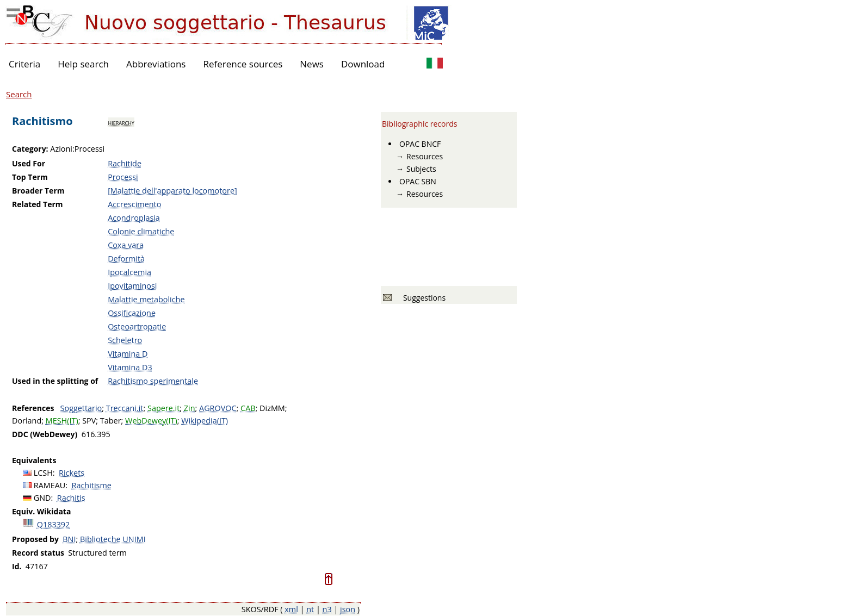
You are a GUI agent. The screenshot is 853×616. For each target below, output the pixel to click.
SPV (89, 421)
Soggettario (81, 408)
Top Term (30, 177)
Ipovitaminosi (132, 286)
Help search (83, 64)
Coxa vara (126, 245)
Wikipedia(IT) (205, 421)
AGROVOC (218, 408)
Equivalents (34, 460)
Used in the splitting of (55, 381)
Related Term (38, 204)
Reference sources (243, 64)
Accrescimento (134, 204)
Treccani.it (125, 408)
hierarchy (121, 122)
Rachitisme (92, 485)
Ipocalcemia (129, 272)
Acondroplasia (134, 218)
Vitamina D (128, 354)
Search (19, 94)
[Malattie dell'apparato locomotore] (172, 191)
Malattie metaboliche (146, 299)
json (348, 609)
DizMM (272, 408)
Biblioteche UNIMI (113, 539)
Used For (29, 163)
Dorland (27, 421)
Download (363, 64)
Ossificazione (132, 313)
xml (291, 609)
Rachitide (125, 163)
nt (310, 609)
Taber (111, 421)
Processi (123, 177)
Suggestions (422, 298)
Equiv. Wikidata (41, 511)
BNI (69, 539)
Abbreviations (156, 64)
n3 (327, 609)
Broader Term (38, 191)
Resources (425, 156)
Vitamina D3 (130, 367)
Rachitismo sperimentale (153, 381)
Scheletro (125, 340)
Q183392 (54, 524)
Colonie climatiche (141, 231)
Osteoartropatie (137, 326)
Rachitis (71, 498)
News (312, 64)
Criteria (24, 64)
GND (42, 498)
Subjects (421, 169)
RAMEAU (50, 485)
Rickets (72, 473)
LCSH (43, 473)
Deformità (126, 259)
